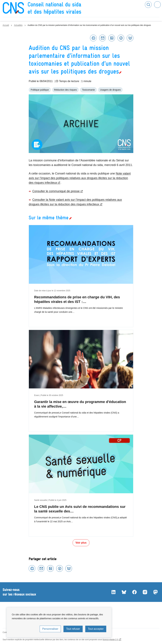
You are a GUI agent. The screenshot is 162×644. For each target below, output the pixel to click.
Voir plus (81, 543)
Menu (157, 5)
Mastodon (155, 592)
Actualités (18, 25)
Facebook (121, 38)
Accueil (6, 25)
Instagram (145, 592)
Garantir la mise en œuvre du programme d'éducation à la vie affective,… (80, 404)
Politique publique (40, 90)
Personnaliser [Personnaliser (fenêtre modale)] (50, 629)
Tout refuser (73, 629)
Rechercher (148, 5)
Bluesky (130, 38)
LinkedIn (113, 592)
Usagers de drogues (110, 90)
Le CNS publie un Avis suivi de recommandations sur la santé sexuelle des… (80, 509)
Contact (6, 632)
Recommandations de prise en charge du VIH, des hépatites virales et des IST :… (77, 299)
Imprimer (93, 38)
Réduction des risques (66, 90)
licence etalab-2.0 (110, 640)
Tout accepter (96, 629)
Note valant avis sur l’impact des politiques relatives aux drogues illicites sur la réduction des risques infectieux (80, 178)
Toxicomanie (88, 90)
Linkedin (112, 38)
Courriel (102, 38)
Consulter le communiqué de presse (56, 191)
